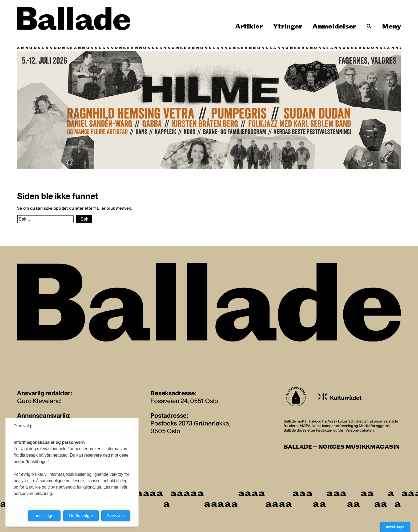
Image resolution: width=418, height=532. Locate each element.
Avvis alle (116, 516)
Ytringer (288, 26)
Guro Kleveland (39, 401)
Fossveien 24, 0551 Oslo (184, 401)
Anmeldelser (334, 26)
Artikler (249, 26)
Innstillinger (395, 527)
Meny (391, 26)
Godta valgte (81, 516)
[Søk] (369, 26)
